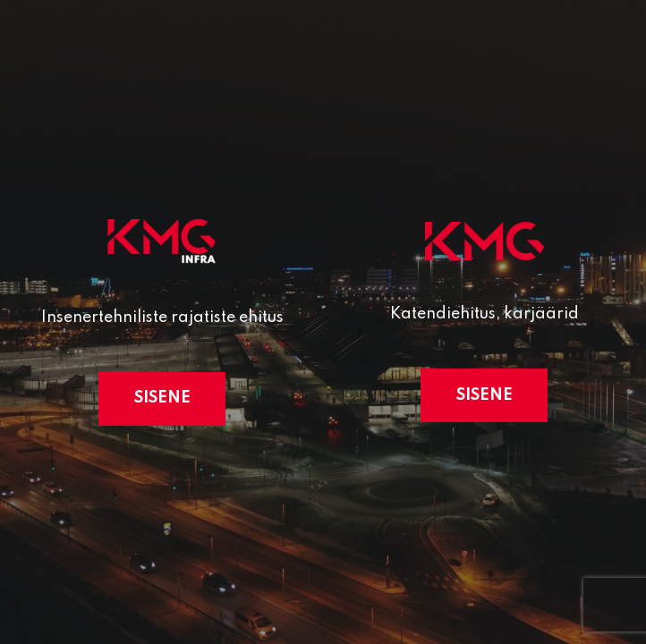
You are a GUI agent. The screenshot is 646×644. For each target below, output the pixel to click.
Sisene (162, 398)
